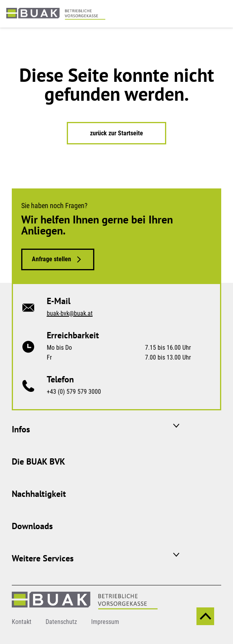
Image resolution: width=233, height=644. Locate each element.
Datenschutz (61, 622)
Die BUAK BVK (39, 461)
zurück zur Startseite (116, 133)
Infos (21, 429)
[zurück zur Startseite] (56, 13)
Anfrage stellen (51, 259)
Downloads (32, 526)
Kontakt (22, 622)
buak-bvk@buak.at (70, 313)
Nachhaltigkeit (39, 494)
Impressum (105, 622)
